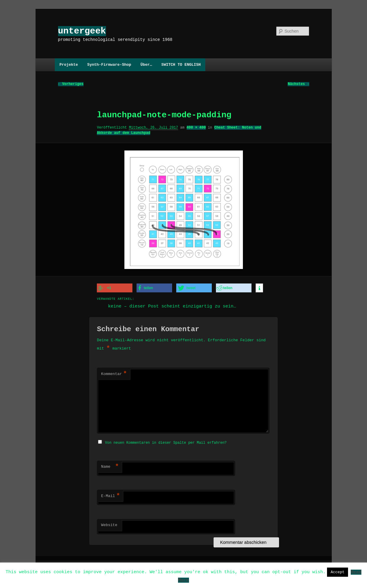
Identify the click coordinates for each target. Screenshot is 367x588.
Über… (146, 65)
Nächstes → (298, 84)
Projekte (69, 65)
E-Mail (110, 495)
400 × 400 (196, 128)
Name (110, 466)
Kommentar (114, 374)
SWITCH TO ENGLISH (181, 65)
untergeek (82, 31)
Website (109, 524)
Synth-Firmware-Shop (109, 65)
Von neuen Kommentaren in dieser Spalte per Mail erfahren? (166, 442)
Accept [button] (338, 572)
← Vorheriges (71, 84)
